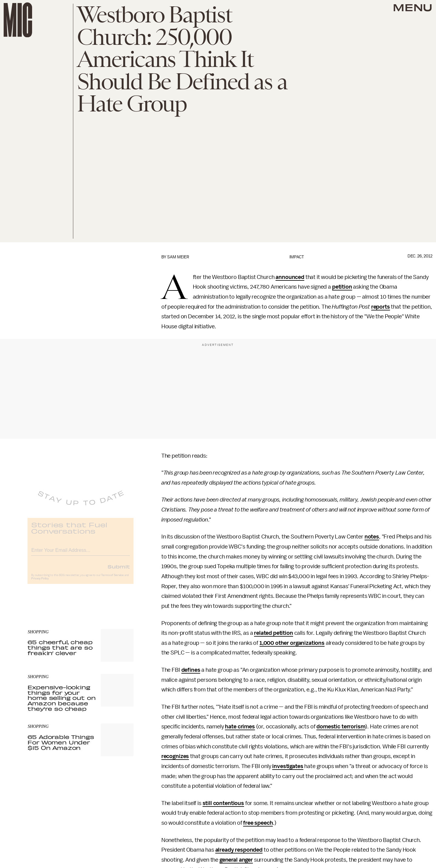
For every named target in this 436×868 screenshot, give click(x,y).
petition (342, 287)
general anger (236, 860)
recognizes (175, 756)
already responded (239, 850)
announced (290, 277)
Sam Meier (178, 257)
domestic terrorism (341, 727)
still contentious (223, 803)
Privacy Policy (40, 583)
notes (372, 537)
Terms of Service (112, 580)
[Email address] (81, 554)
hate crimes (240, 727)
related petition (273, 633)
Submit (119, 571)
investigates (288, 766)
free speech (258, 823)
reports (381, 307)
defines (191, 670)
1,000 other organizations (292, 643)
